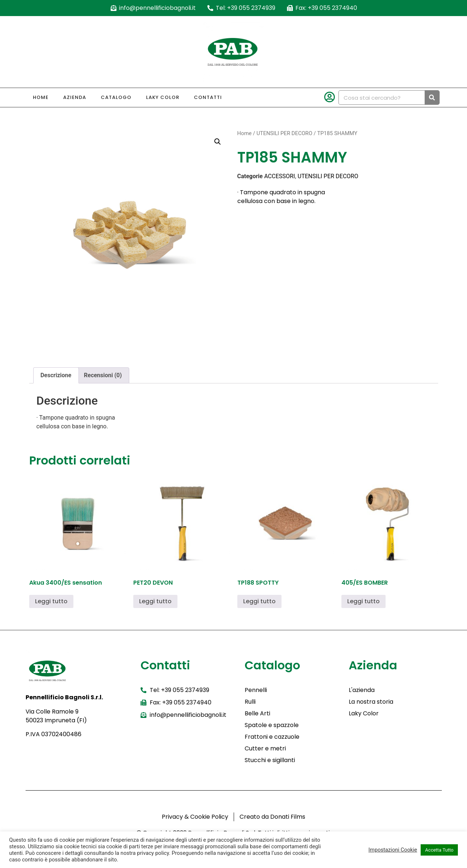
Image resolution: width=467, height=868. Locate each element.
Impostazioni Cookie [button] (393, 850)
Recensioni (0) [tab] (103, 375)
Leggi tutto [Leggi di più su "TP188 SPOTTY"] (259, 601)
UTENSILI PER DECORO (284, 133)
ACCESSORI (280, 176)
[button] (218, 142)
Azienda (75, 97)
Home (41, 97)
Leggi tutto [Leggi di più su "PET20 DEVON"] (155, 601)
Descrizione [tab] (56, 375)
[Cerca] (432, 97)
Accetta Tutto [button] (439, 850)
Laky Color (163, 97)
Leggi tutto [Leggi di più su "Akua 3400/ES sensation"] (51, 601)
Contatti (208, 97)
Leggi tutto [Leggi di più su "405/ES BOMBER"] (363, 601)
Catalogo (116, 97)
